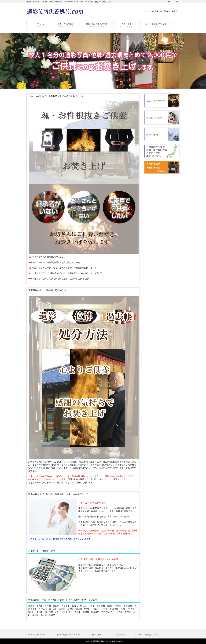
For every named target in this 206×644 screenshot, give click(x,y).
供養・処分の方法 (37, 635)
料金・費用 (97, 635)
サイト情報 (120, 635)
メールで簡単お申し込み (148, 635)
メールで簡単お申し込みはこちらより (163, 11)
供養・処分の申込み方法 (68, 635)
